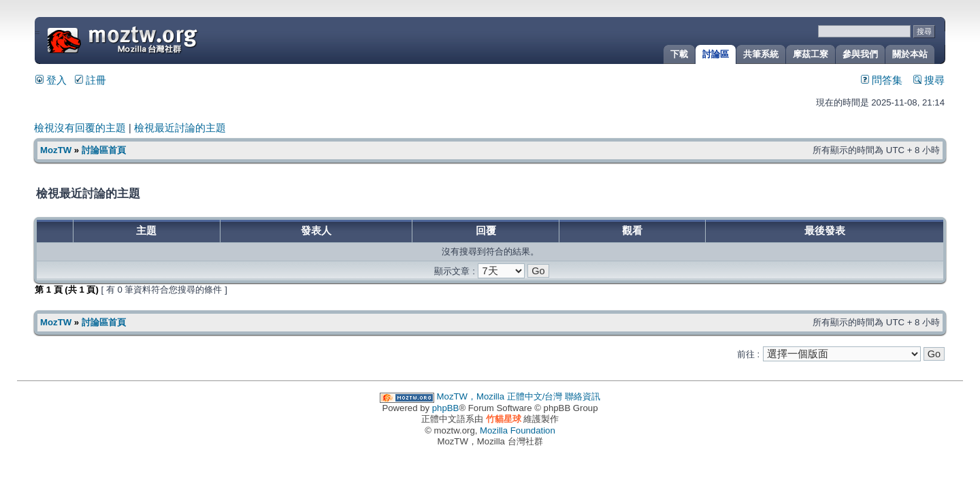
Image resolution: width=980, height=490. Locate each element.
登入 (51, 80)
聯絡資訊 (583, 396)
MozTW (155, 39)
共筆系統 (761, 54)
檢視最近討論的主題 (180, 128)
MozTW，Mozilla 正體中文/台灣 (500, 396)
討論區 (716, 54)
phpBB (446, 408)
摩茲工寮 (811, 54)
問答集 (882, 80)
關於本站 (910, 54)
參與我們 (860, 54)
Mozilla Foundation (518, 430)
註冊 (91, 80)
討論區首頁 (104, 150)
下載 (679, 54)
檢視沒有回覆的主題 (80, 128)
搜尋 (929, 80)
